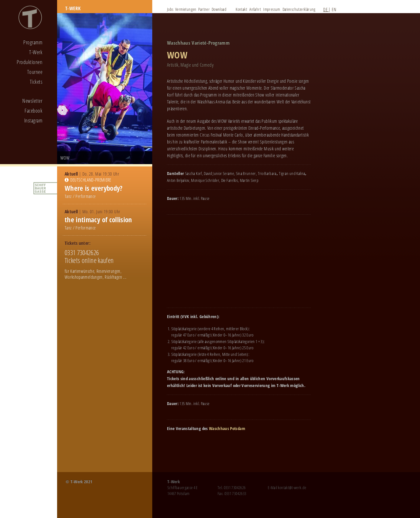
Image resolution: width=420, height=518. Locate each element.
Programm (33, 42)
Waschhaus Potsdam (227, 428)
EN (334, 9)
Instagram (33, 120)
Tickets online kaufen (89, 260)
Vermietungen (186, 9)
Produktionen (30, 62)
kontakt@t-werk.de (292, 487)
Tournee (35, 72)
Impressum (272, 9)
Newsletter (32, 101)
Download (219, 9)
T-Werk (36, 52)
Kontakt (241, 9)
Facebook (33, 111)
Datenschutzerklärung (299, 9)
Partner (204, 9)
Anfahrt (255, 9)
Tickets (36, 82)
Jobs (170, 9)
